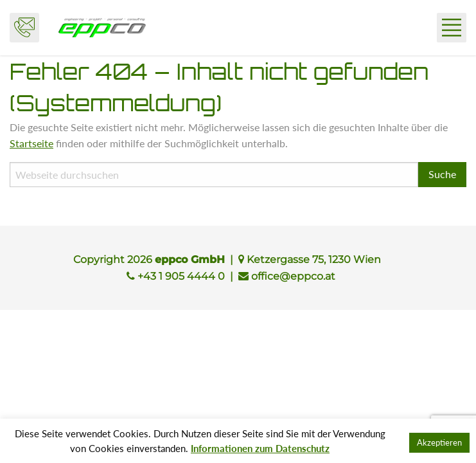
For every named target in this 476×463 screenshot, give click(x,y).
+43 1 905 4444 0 (181, 276)
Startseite (31, 143)
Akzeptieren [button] (439, 442)
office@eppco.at (293, 276)
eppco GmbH (102, 28)
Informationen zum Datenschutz (260, 448)
